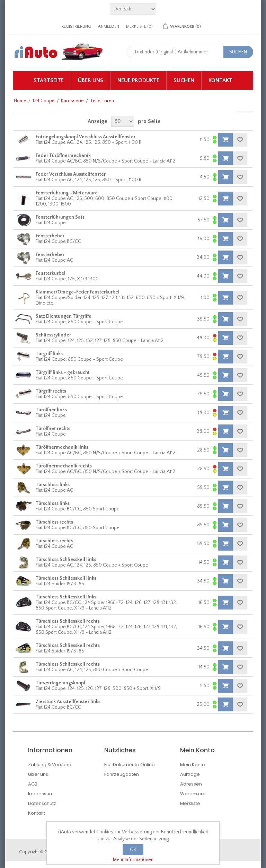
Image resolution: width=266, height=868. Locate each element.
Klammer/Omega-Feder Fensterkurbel (78, 292)
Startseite (49, 80)
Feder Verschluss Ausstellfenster (71, 174)
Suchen (184, 80)
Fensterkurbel (51, 273)
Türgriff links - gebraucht (63, 372)
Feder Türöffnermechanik (63, 156)
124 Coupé (44, 101)
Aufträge (190, 774)
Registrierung (76, 27)
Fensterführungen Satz (60, 217)
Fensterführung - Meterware (67, 193)
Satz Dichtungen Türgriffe (64, 316)
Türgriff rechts (51, 391)
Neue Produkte (138, 80)
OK (133, 850)
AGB (33, 784)
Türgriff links (49, 354)
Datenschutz (42, 803)
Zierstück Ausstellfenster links (68, 702)
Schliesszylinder (53, 335)
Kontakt (220, 80)
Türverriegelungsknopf (60, 683)
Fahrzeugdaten (122, 774)
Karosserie (72, 101)
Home (20, 101)
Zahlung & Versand (50, 765)
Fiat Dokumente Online (130, 765)
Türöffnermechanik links (62, 447)
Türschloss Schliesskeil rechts (68, 621)
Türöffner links (51, 410)
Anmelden (109, 27)
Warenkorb (193, 794)
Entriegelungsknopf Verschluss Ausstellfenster (86, 137)
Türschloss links (53, 485)
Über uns (91, 80)
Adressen (191, 784)
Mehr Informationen (133, 860)
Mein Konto (193, 765)
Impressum (41, 794)
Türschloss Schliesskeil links (66, 560)
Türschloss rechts (54, 522)
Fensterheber (50, 236)
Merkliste (190, 803)
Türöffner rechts (53, 429)
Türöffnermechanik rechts (64, 466)
